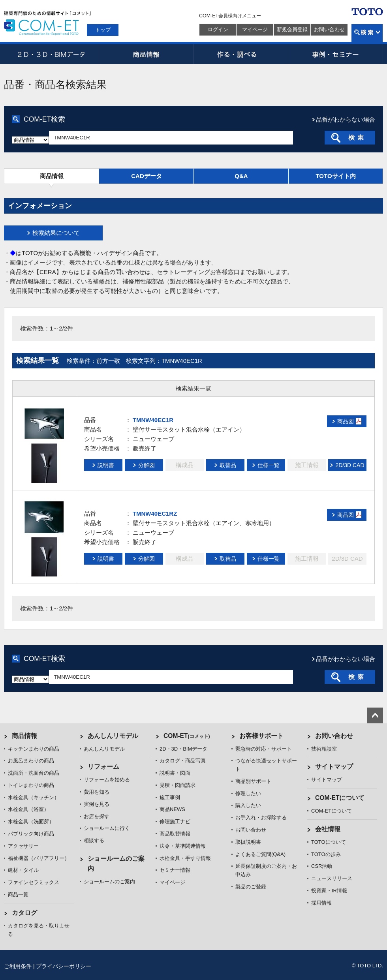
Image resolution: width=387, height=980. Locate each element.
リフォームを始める (107, 780)
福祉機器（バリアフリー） (39, 858)
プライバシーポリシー (64, 966)
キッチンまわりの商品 (34, 749)
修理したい (248, 793)
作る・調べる (241, 54)
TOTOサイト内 (335, 176)
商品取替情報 (175, 834)
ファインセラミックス (34, 882)
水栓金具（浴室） (28, 809)
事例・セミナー (336, 54)
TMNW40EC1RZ (155, 513)
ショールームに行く (107, 828)
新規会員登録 (292, 29)
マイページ (255, 29)
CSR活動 (322, 866)
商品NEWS (172, 809)
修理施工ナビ (175, 821)
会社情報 (328, 829)
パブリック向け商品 (31, 834)
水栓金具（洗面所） (31, 821)
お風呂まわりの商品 (31, 761)
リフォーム (103, 767)
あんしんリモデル (113, 736)
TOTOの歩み (326, 854)
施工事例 (170, 797)
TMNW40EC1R (153, 420)
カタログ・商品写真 (183, 761)
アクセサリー (23, 846)
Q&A (241, 176)
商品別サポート (253, 781)
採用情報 (321, 903)
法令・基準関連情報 (183, 846)
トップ (103, 30)
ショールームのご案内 (109, 881)
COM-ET (187, 736)
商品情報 (146, 54)
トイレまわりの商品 (31, 785)
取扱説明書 (248, 842)
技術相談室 (324, 749)
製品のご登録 (251, 887)
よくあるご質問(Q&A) (260, 854)
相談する (94, 840)
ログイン (218, 29)
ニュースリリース (332, 878)
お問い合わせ (329, 29)
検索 (367, 33)
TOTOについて (329, 842)
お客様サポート (261, 736)
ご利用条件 (18, 966)
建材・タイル (23, 870)
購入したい (248, 805)
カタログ (24, 913)
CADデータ (147, 176)
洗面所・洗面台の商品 (34, 773)
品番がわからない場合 (346, 119)
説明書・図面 (175, 773)
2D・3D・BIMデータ (51, 54)
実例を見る (97, 804)
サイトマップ (334, 767)
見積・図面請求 (178, 785)
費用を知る (97, 792)
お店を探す (97, 816)
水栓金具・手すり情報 (185, 858)
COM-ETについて (340, 798)
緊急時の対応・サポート (264, 749)
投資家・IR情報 (329, 891)
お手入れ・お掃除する (261, 818)
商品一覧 (18, 895)
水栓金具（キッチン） (34, 797)
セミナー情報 (175, 870)
